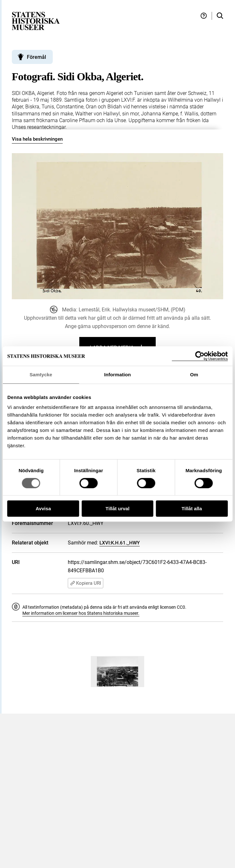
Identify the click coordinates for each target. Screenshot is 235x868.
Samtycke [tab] (41, 375)
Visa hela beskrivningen (37, 139)
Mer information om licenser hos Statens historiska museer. (81, 613)
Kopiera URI (86, 583)
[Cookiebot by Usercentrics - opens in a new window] (200, 356)
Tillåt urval (118, 508)
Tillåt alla (192, 508)
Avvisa (43, 508)
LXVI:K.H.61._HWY (120, 543)
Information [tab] (118, 375)
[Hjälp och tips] (204, 16)
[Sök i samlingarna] (220, 16)
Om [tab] (194, 375)
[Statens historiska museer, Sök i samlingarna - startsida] (36, 21)
